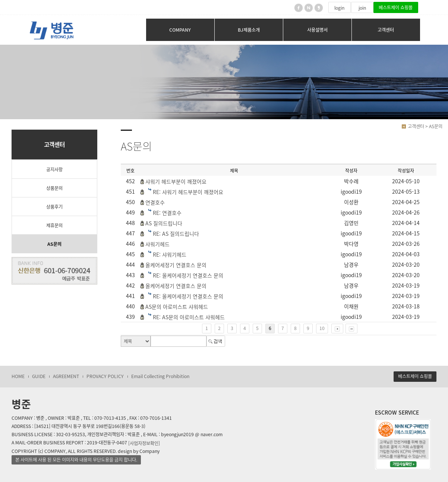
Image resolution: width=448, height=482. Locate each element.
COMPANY (180, 30)
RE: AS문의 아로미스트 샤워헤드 (189, 317)
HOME (18, 376)
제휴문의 (54, 225)
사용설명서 (317, 30)
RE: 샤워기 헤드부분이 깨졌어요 (188, 192)
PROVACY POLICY (105, 376)
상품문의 (54, 188)
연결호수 (155, 202)
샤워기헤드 (157, 244)
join (362, 8)
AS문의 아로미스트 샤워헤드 (177, 307)
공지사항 (54, 169)
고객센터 (386, 30)
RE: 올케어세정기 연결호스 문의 (188, 275)
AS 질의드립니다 (164, 223)
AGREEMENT (66, 376)
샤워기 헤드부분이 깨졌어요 (176, 181)
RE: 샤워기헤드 (170, 254)
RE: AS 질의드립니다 (176, 234)
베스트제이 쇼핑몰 (396, 7)
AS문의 (54, 244)
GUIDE (39, 376)
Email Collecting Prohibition (160, 376)
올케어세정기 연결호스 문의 (176, 265)
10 (322, 328)
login (339, 8)
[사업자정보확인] (144, 443)
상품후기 (54, 207)
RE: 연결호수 (167, 213)
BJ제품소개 (249, 30)
